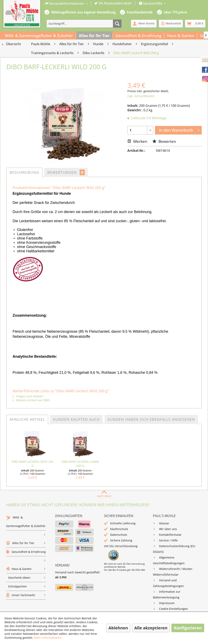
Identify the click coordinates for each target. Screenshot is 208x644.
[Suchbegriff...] (84, 24)
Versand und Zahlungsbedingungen (168, 583)
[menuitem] (88, 4)
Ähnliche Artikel (27, 419)
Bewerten (164, 141)
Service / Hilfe (165, 540)
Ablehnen (118, 628)
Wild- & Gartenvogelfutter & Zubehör (26, 523)
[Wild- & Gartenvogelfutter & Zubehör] (39, 36)
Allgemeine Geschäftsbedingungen (169, 560)
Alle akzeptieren (151, 628)
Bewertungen (66, 172)
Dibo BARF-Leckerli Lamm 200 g (80, 464)
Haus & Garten (26, 569)
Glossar (161, 523)
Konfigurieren (188, 628)
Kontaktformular (167, 535)
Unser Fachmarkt (26, 595)
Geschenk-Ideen (27, 578)
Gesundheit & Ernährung (26, 553)
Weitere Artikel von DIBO (31, 400)
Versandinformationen (65, 3)
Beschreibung (24, 172)
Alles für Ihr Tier (26, 543)
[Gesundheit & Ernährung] (139, 36)
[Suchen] (117, 24)
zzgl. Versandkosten (141, 96)
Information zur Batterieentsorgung (167, 594)
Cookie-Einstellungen (170, 609)
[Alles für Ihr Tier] (94, 36)
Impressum (164, 603)
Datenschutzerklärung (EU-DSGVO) (174, 548)
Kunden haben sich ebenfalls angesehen (151, 419)
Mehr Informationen (48, 638)
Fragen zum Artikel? (28, 396)
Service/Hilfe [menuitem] (151, 3)
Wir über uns (165, 529)
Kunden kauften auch (76, 419)
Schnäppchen (27, 586)
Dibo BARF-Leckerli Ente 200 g (32, 464)
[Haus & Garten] (181, 36)
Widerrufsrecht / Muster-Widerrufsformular (173, 571)
